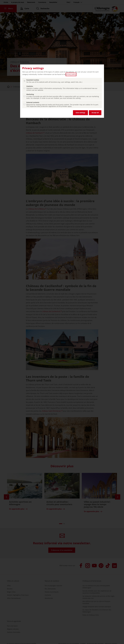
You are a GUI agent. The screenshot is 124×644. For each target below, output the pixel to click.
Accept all (95, 113)
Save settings (80, 113)
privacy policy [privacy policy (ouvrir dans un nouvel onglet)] (71, 74)
